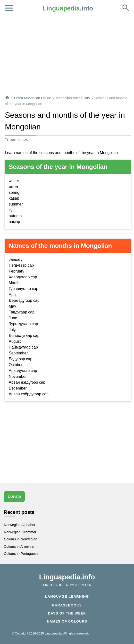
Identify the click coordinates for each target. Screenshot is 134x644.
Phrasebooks (67, 605)
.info (68, 8)
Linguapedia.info (67, 577)
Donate (14, 496)
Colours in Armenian (20, 546)
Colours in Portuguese (21, 554)
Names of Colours (67, 621)
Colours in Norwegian (21, 539)
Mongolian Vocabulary (73, 98)
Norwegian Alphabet (20, 525)
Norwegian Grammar (20, 532)
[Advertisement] (67, 57)
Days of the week (67, 613)
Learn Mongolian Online (33, 98)
